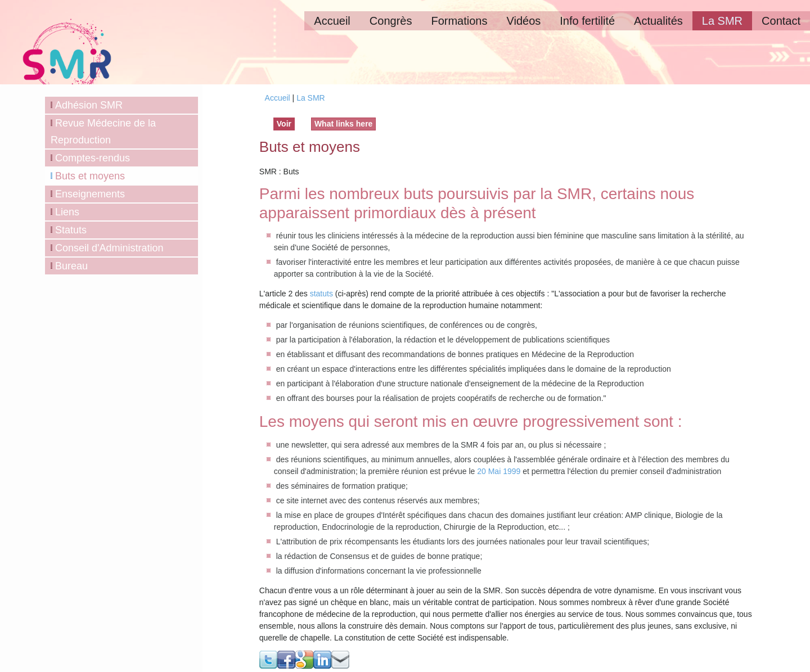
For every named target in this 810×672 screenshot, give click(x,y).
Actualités (658, 21)
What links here (343, 124)
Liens (67, 212)
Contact (781, 21)
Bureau (71, 266)
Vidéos (523, 21)
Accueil (332, 21)
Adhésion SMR (89, 105)
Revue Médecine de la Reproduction (103, 132)
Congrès (391, 21)
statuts (321, 294)
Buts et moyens (90, 176)
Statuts (71, 230)
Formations (459, 21)
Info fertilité (587, 21)
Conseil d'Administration (109, 248)
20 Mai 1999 (499, 471)
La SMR (722, 21)
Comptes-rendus (93, 158)
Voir (286, 123)
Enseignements (90, 194)
